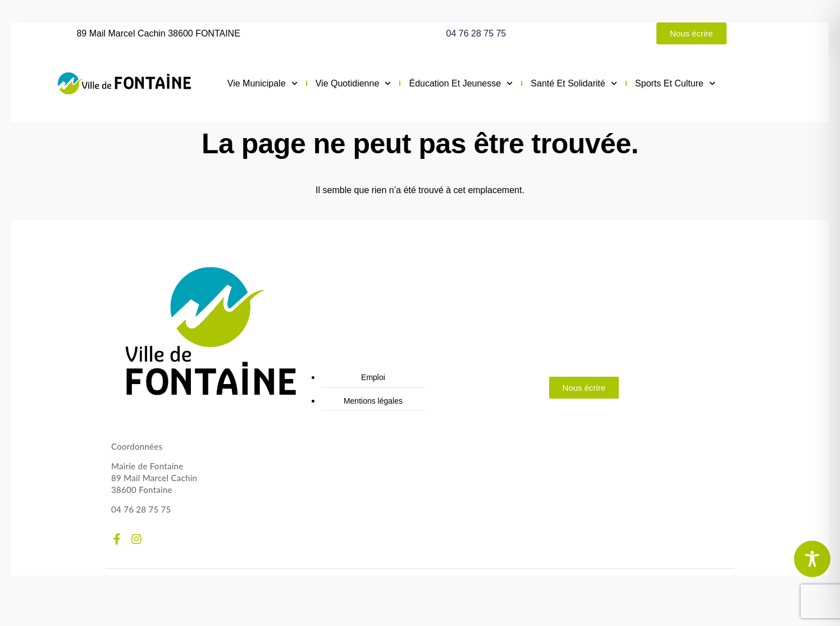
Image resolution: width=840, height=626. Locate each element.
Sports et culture (675, 84)
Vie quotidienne (353, 84)
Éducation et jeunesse (461, 84)
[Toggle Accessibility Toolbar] (812, 559)
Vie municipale (262, 84)
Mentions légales (373, 401)
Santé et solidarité (574, 84)
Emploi (373, 377)
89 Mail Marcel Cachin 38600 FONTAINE (158, 33)
